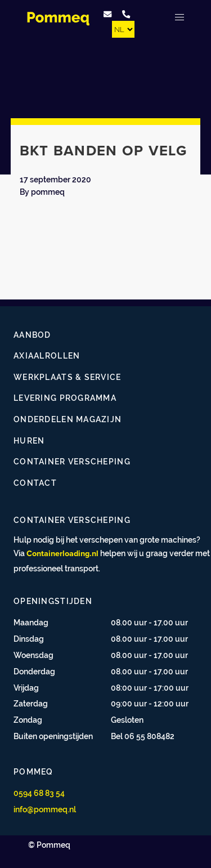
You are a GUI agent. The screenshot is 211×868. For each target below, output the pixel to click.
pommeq (48, 192)
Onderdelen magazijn (68, 419)
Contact (35, 483)
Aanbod (32, 335)
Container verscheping (72, 461)
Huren (29, 440)
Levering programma (65, 398)
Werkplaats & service (68, 377)
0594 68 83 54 (39, 793)
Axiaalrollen (47, 355)
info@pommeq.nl (45, 809)
